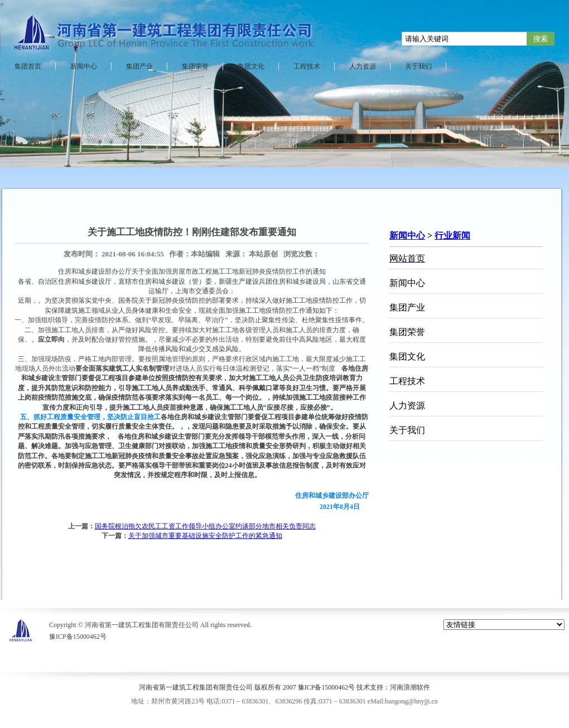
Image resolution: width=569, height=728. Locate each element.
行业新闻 (452, 236)
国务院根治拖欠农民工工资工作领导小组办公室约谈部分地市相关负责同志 (205, 526)
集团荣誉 (195, 66)
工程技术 (307, 66)
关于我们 (418, 66)
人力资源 (363, 66)
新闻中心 (84, 66)
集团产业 (139, 66)
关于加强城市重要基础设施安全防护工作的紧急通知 (205, 536)
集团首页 (28, 66)
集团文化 (251, 66)
